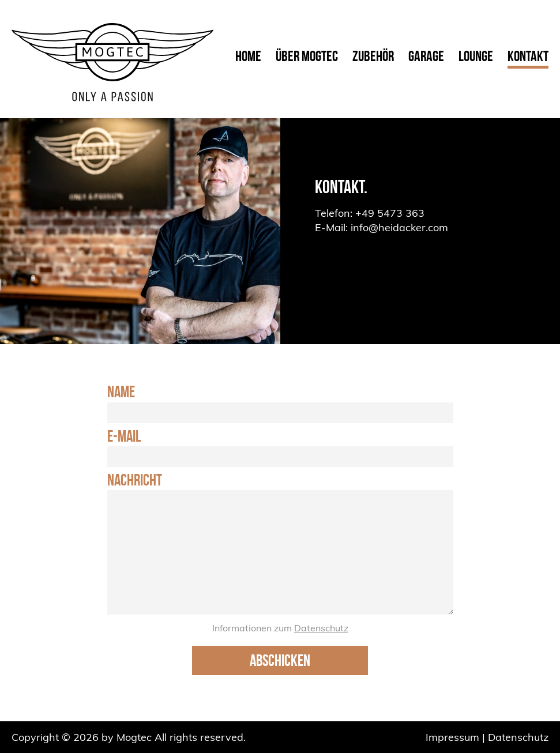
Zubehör (373, 56)
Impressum (452, 737)
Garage (426, 56)
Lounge (476, 56)
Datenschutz (321, 628)
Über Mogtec (307, 56)
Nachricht (135, 480)
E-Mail (124, 436)
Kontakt (528, 56)
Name (121, 392)
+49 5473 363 (390, 213)
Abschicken (280, 660)
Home (248, 56)
